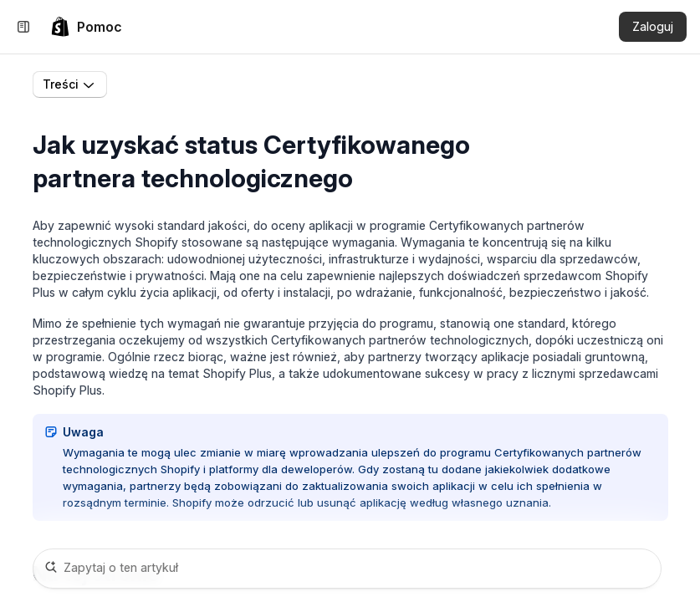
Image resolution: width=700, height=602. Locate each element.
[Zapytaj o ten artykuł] (347, 569)
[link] (86, 27)
